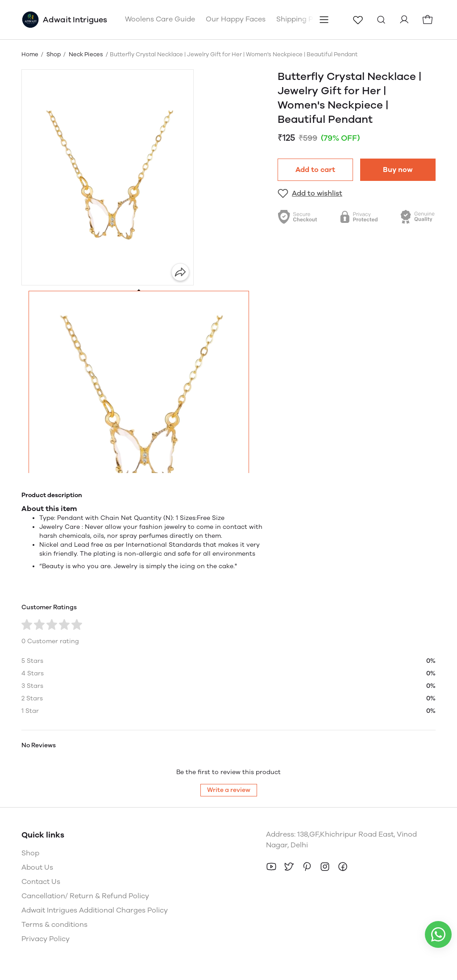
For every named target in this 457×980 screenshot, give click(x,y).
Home (30, 54)
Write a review (229, 790)
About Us (37, 867)
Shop (54, 54)
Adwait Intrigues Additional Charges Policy (95, 910)
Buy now (398, 170)
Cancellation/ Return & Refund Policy (85, 896)
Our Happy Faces (236, 19)
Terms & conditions (54, 924)
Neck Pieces (86, 54)
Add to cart (315, 170)
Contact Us (41, 882)
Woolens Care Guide (160, 19)
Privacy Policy (46, 939)
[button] (139, 401)
